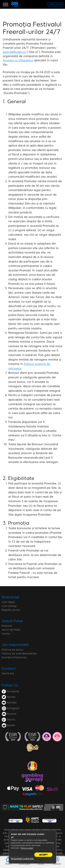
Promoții (7, 626)
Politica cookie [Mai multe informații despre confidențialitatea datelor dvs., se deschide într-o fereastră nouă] (27, 848)
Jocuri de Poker (11, 630)
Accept (43, 855)
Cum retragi (9, 606)
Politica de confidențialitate (19, 654)
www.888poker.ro (14, 52)
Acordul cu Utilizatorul (18, 60)
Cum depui (8, 602)
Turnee (6, 634)
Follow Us (10, 685)
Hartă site (8, 674)
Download (10, 597)
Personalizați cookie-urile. (22, 859)
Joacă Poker (12, 621)
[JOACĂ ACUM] (55, 4)
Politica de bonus (12, 650)
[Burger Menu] (6, 4)
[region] (32, 847)
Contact (9, 669)
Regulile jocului (11, 610)
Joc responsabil (15, 645)
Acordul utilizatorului (14, 657)
